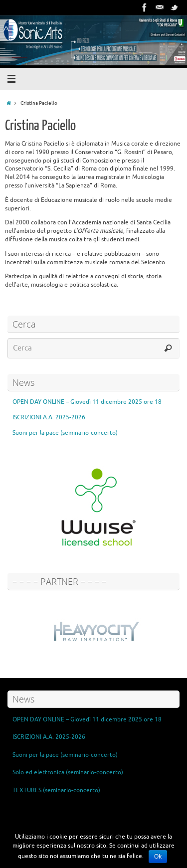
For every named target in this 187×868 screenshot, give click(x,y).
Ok (158, 857)
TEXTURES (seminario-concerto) (56, 790)
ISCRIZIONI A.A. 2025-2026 (49, 417)
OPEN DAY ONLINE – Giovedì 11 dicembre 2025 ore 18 (87, 402)
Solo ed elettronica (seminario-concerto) (68, 772)
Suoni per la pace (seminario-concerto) (65, 433)
